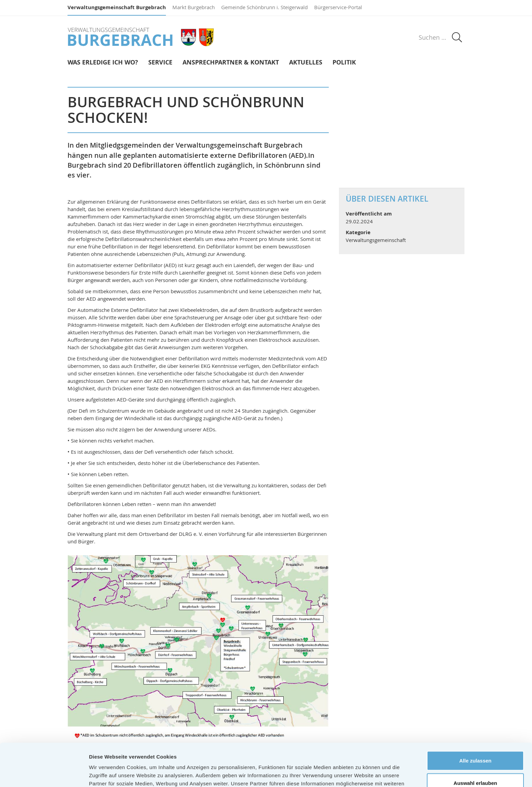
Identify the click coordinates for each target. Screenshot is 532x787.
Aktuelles (306, 63)
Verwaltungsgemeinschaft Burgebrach (117, 7)
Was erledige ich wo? (103, 63)
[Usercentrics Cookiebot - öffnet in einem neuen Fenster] (44, 774)
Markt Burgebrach (194, 7)
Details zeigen (361, 774)
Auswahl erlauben (475, 743)
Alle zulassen (475, 720)
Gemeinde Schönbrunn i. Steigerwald (264, 7)
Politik (344, 63)
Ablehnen (475, 765)
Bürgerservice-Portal (338, 7)
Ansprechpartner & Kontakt (231, 63)
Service (160, 63)
